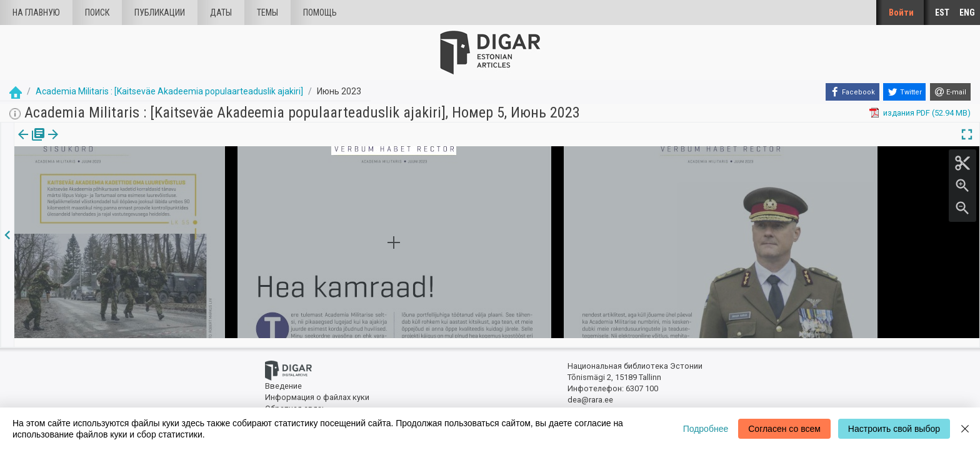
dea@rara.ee (590, 392)
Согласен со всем (784, 429)
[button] (102, 143)
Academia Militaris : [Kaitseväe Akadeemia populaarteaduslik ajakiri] (169, 91)
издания (29, 143)
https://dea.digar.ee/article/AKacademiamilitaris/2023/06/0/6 (127, 177)
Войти (901, 12)
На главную (36, 12)
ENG (967, 12)
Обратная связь (296, 400)
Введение (283, 378)
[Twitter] (904, 92)
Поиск (97, 12)
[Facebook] (852, 92)
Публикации (160, 12)
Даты (221, 12)
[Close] (965, 429)
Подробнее (706, 429)
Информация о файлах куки (317, 389)
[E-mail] (950, 92)
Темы (267, 12)
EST (942, 12)
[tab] (29, 143)
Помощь (320, 12)
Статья (83, 143)
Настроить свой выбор (894, 429)
